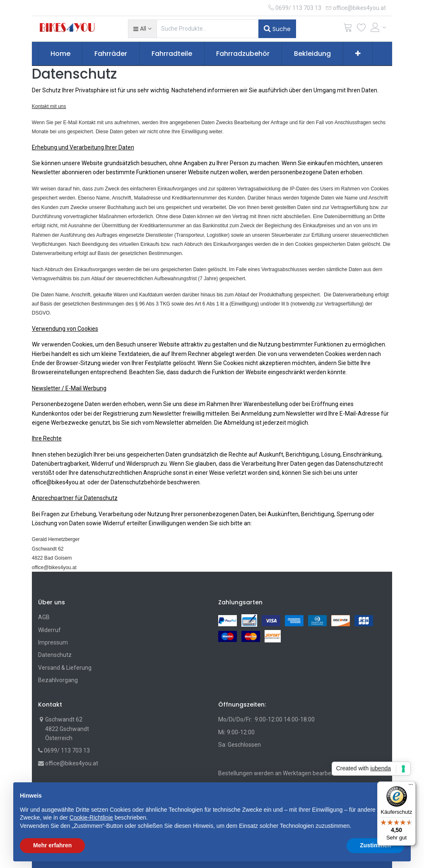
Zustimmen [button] (375, 845)
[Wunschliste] (361, 29)
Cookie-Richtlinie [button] (91, 818)
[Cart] (348, 29)
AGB (44, 617)
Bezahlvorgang (58, 680)
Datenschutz (55, 655)
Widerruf (49, 630)
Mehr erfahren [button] (52, 845)
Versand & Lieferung (65, 668)
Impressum (53, 642)
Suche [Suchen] (277, 29)
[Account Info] (378, 27)
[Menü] (411, 786)
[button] (142, 29)
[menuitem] (60, 54)
